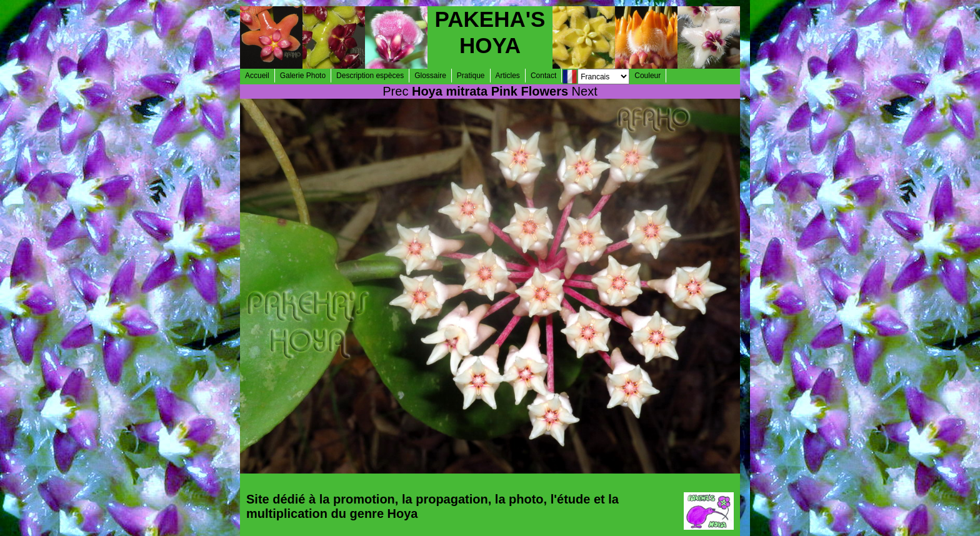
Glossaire (430, 76)
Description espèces (370, 76)
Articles (508, 76)
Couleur (647, 76)
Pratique (471, 76)
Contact (543, 76)
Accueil (257, 76)
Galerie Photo (303, 76)
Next (585, 91)
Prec (395, 91)
